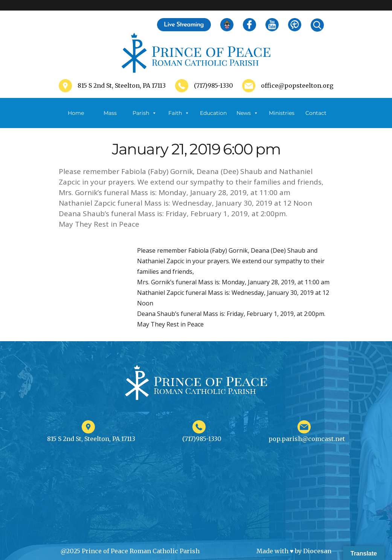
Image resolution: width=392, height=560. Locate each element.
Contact (316, 113)
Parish (145, 113)
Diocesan (317, 551)
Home (76, 113)
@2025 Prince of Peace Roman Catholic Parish (130, 551)
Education (213, 113)
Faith (179, 113)
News (247, 113)
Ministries (282, 119)
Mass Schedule (110, 119)
